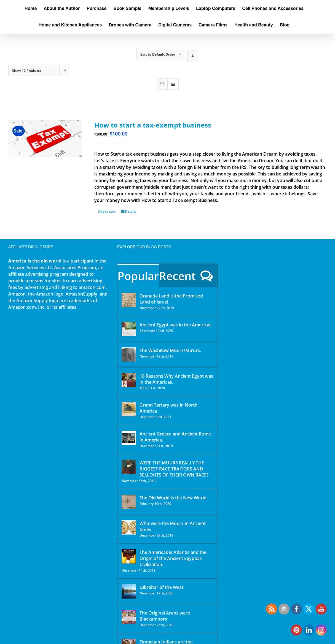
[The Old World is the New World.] (129, 502)
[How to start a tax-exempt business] (45, 138)
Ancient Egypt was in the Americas (175, 325)
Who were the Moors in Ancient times (173, 526)
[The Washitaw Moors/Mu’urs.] (129, 355)
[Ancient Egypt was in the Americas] (129, 329)
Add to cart (107, 211)
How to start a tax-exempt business (153, 125)
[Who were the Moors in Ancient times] (129, 527)
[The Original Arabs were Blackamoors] (129, 617)
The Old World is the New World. (174, 498)
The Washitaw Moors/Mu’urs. (170, 350)
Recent (177, 276)
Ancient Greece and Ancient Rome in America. (175, 437)
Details (130, 211)
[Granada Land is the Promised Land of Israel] (129, 300)
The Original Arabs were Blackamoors (165, 616)
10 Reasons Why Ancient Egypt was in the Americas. (176, 379)
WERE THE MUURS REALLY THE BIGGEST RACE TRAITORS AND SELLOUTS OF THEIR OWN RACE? (174, 469)
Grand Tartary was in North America (168, 408)
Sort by (158, 54)
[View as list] (173, 84)
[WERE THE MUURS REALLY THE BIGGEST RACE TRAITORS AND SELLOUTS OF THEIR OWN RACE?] (129, 467)
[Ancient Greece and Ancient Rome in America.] (129, 438)
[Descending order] (193, 56)
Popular (138, 276)
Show (27, 71)
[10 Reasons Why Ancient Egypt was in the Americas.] (129, 380)
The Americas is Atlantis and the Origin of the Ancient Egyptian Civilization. (173, 558)
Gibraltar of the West (161, 587)
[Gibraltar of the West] (129, 591)
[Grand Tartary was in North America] (129, 409)
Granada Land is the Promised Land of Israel (171, 299)
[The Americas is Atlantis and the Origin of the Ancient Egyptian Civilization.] (129, 556)
